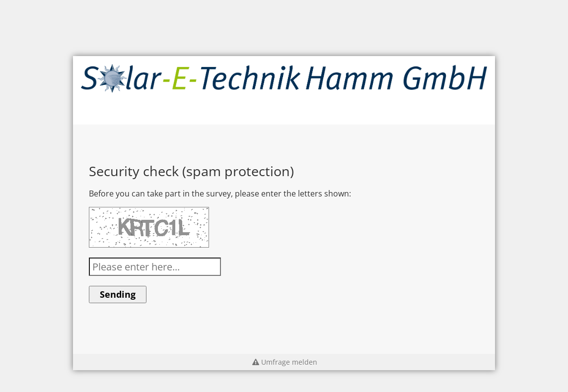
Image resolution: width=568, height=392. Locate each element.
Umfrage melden (284, 362)
